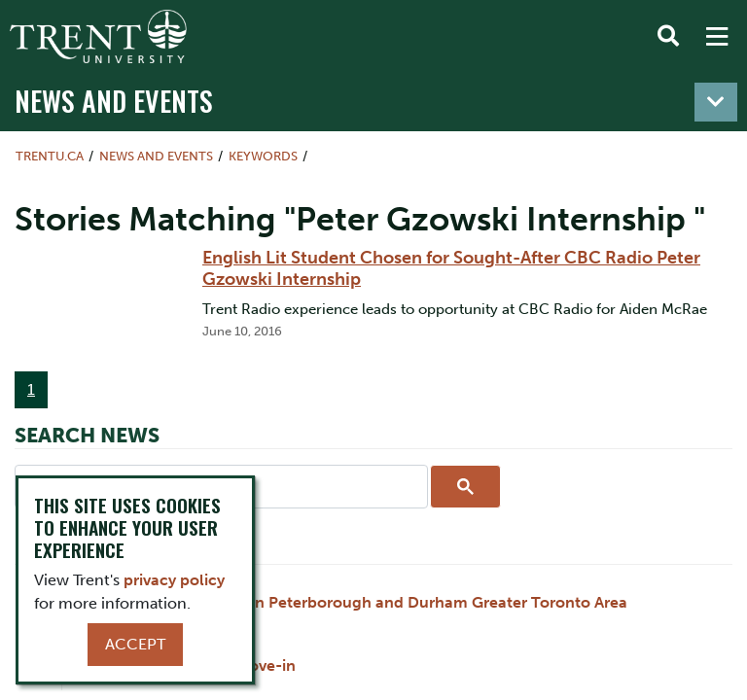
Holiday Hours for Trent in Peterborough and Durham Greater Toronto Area (351, 602)
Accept (135, 644)
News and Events (114, 100)
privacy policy (174, 580)
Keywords (263, 156)
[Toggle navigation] (716, 102)
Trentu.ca (50, 156)
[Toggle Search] (668, 37)
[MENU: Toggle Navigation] (717, 37)
